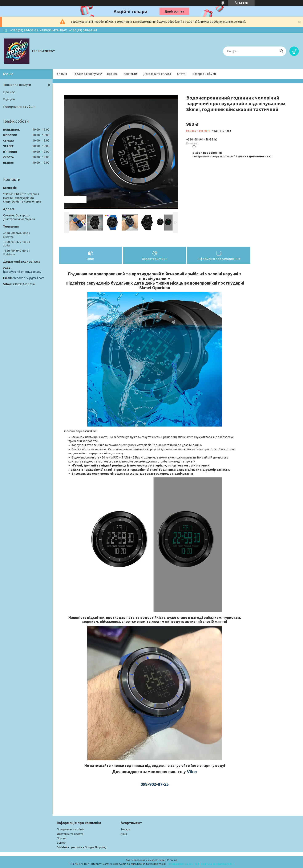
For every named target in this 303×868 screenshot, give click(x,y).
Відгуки (9, 99)
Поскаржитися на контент (183, 864)
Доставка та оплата (157, 74)
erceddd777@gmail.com (28, 278)
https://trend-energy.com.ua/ (22, 272)
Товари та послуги (86, 74)
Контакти (130, 74)
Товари (125, 829)
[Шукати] (281, 51)
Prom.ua (172, 860)
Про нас (112, 74)
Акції (124, 834)
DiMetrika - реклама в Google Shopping (82, 847)
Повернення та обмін (19, 107)
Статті (182, 74)
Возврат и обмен (204, 74)
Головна (61, 74)
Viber (192, 772)
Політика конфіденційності (218, 864)
